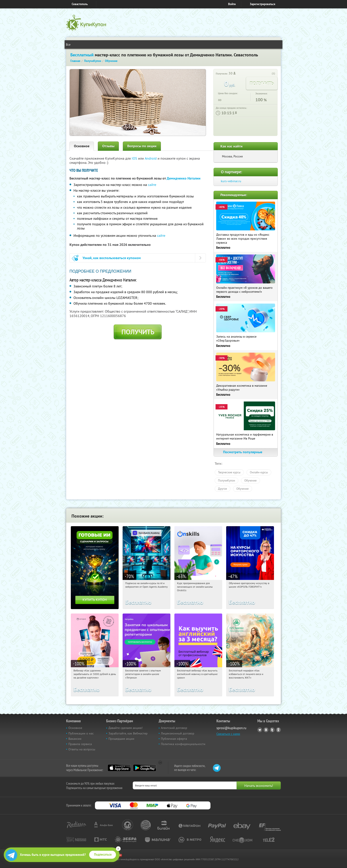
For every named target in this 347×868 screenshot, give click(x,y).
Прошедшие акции (121, 739)
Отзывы (108, 146)
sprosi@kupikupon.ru (231, 728)
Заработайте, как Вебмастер (128, 733)
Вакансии (75, 739)
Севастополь (80, 4)
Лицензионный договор (178, 733)
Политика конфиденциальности (183, 744)
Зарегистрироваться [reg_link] (263, 4)
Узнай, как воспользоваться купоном (112, 258)
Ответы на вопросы (82, 749)
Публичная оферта (174, 739)
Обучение (251, 480)
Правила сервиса (80, 744)
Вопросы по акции (142, 146)
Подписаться (103, 855)
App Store (119, 768)
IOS (135, 158)
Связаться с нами (228, 734)
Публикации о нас (81, 733)
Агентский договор (174, 728)
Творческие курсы (229, 472)
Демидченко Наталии (184, 178)
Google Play (145, 768)
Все (68, 44)
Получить (138, 332)
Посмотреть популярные (246, 452)
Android (151, 158)
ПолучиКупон (227, 480)
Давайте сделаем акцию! (125, 728)
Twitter (272, 730)
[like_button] (269, 74)
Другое (223, 489)
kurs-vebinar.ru (231, 181)
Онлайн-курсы (259, 472)
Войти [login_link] (232, 4)
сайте (152, 185)
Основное (82, 146)
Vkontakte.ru (266, 730)
